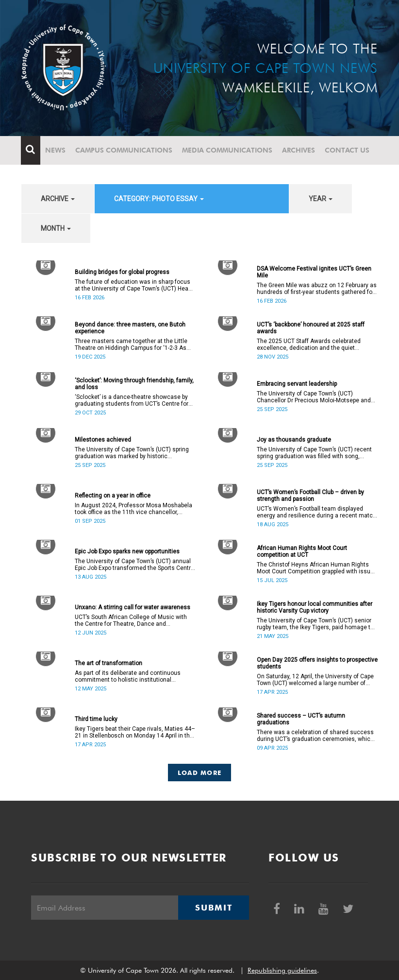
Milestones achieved (103, 440)
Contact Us (348, 150)
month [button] (56, 228)
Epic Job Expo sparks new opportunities (127, 551)
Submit (214, 908)
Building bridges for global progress (122, 272)
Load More (200, 773)
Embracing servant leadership (297, 384)
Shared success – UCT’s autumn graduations (301, 719)
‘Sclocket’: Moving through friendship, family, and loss (134, 384)
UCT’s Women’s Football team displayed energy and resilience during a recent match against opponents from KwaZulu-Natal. (316, 512)
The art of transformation (108, 663)
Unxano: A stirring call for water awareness (133, 607)
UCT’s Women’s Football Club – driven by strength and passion (310, 496)
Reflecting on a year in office (113, 496)
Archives (299, 150)
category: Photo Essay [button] (159, 199)
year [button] (321, 199)
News (56, 150)
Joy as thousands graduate (294, 440)
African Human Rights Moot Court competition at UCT (302, 551)
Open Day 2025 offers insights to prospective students (317, 663)
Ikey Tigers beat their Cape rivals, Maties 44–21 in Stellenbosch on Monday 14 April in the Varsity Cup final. (135, 732)
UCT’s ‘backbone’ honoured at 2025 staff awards (311, 328)
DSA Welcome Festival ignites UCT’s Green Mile (314, 272)
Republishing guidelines (282, 970)
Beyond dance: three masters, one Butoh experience (130, 328)
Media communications (228, 150)
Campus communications (124, 150)
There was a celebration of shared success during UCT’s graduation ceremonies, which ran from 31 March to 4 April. (315, 736)
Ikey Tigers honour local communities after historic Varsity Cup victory (315, 607)
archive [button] (58, 199)
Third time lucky (96, 719)
